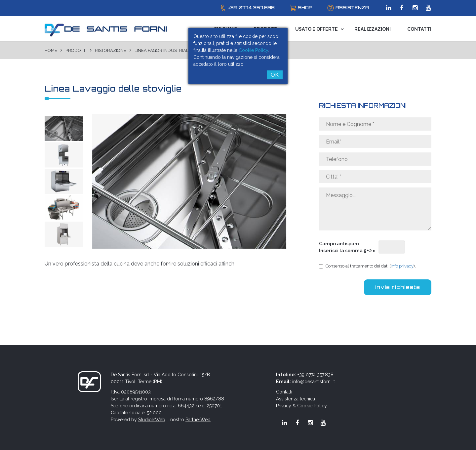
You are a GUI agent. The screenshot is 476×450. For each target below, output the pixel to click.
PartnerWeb (198, 420)
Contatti (419, 29)
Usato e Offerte (317, 29)
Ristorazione (111, 50)
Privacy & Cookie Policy (301, 406)
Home (51, 50)
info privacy (402, 266)
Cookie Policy (253, 50)
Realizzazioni (373, 29)
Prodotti (76, 50)
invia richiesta (398, 287)
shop (305, 8)
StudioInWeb (152, 420)
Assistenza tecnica (296, 399)
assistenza (352, 8)
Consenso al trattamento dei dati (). (367, 266)
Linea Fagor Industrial (161, 50)
